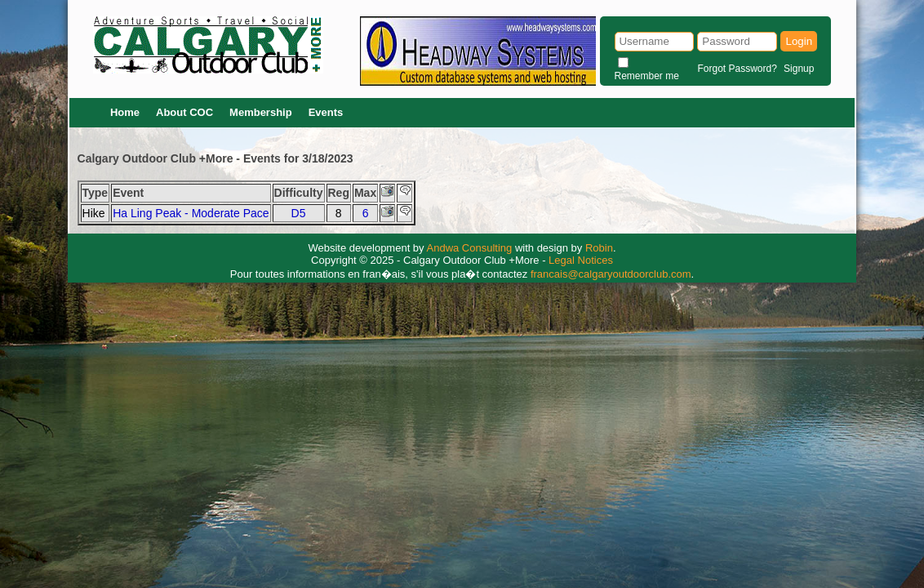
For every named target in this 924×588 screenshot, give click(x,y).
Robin (599, 248)
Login (799, 41)
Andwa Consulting (470, 248)
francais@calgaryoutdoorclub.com (611, 274)
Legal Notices (581, 260)
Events (326, 112)
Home (125, 112)
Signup (799, 69)
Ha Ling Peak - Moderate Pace (191, 213)
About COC (184, 112)
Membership (261, 112)
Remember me (647, 76)
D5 (299, 213)
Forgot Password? (737, 69)
